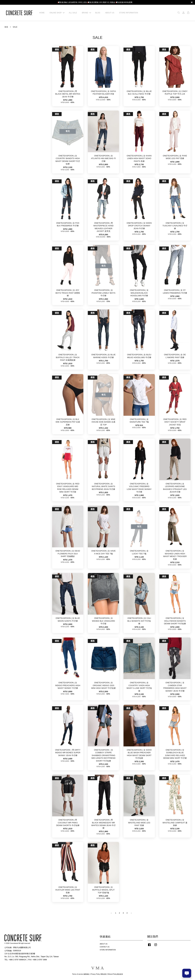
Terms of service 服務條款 (81, 974)
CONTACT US (105, 947)
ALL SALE (73, 13)
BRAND (86, 13)
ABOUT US (110, 13)
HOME (42, 13)
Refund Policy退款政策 (115, 974)
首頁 (6, 27)
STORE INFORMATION (129, 13)
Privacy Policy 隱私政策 (98, 974)
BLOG (98, 13)
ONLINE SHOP (57, 13)
